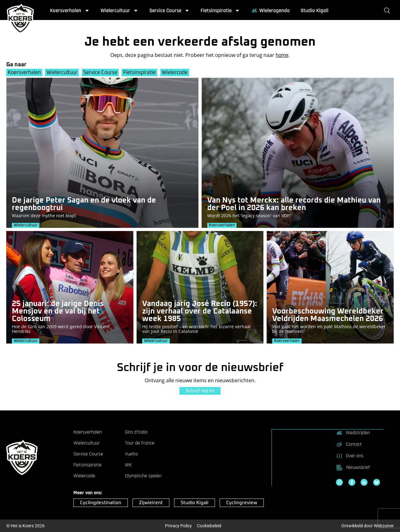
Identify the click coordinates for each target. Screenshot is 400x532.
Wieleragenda (270, 11)
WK (128, 465)
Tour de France (140, 443)
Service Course (170, 11)
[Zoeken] (388, 11)
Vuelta (131, 454)
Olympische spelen (143, 476)
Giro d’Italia (136, 432)
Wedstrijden (353, 433)
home (282, 55)
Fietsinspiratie (220, 11)
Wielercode (175, 73)
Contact (349, 444)
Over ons (350, 456)
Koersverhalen (70, 11)
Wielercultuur (120, 11)
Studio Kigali (315, 11)
